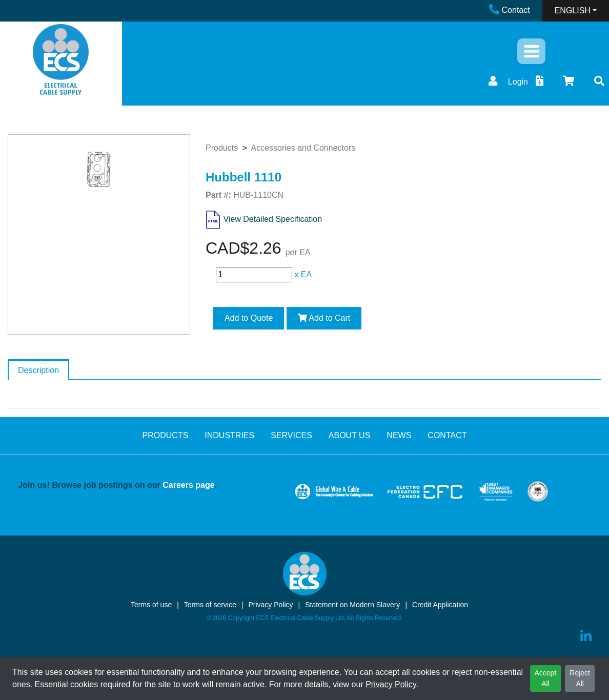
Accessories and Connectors (303, 148)
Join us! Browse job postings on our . (117, 485)
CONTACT (447, 435)
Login (507, 82)
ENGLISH (573, 11)
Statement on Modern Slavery (352, 605)
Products (222, 148)
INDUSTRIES (229, 435)
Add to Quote (249, 318)
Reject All (580, 678)
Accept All (546, 678)
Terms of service (210, 605)
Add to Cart (324, 318)
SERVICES (291, 435)
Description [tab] (38, 370)
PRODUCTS (166, 435)
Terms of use (151, 605)
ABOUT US (350, 435)
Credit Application (440, 605)
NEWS (399, 435)
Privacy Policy (391, 684)
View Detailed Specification (272, 219)
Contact (510, 10)
